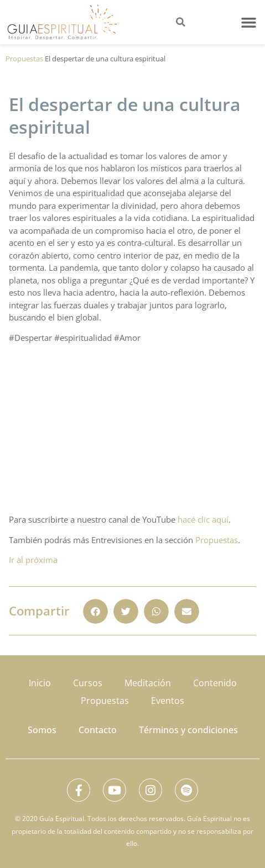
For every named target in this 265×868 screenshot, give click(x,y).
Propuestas (24, 59)
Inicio (40, 683)
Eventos (168, 701)
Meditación (148, 683)
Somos (42, 730)
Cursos (88, 683)
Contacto (98, 730)
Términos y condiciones (188, 730)
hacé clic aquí (203, 519)
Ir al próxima (33, 560)
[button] (249, 22)
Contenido (215, 683)
